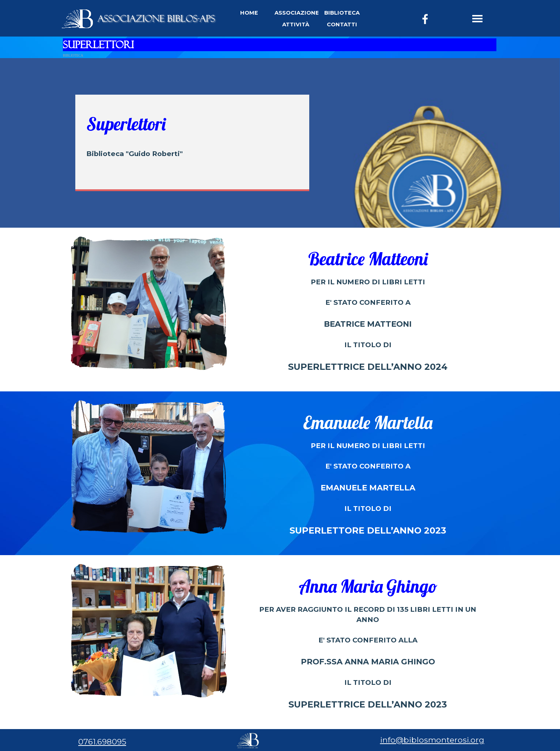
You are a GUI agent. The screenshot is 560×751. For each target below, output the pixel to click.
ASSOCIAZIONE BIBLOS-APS (156, 18)
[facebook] (425, 19)
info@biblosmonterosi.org (432, 740)
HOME (249, 13)
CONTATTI (342, 24)
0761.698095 (102, 741)
